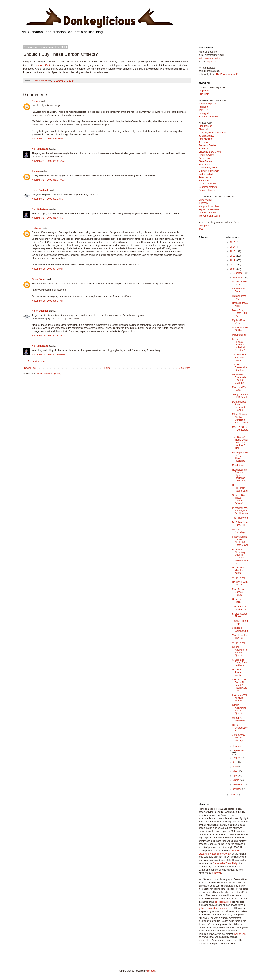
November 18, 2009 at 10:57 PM (48, 355)
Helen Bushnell (40, 190)
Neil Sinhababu (40, 149)
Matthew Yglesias (208, 104)
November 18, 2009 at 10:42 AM (48, 336)
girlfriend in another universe (213, 908)
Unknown (37, 228)
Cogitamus (204, 91)
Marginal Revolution (209, 206)
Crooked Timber (207, 190)
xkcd (201, 229)
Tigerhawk (204, 203)
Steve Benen (205, 161)
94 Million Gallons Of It (240, 629)
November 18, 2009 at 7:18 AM (48, 269)
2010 (233, 265)
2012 (233, 256)
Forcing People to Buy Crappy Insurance (240, 457)
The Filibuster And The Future (239, 357)
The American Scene (209, 216)
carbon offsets (43, 65)
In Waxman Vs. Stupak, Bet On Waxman (240, 511)
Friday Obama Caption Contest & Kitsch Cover (240, 418)
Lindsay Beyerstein (208, 168)
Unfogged (204, 113)
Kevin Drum (205, 158)
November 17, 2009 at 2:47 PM (48, 218)
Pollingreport (205, 226)
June (235, 767)
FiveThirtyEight (206, 155)
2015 (233, 242)
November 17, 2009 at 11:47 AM (48, 180)
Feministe (204, 181)
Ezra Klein (204, 94)
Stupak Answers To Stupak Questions (239, 651)
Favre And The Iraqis (240, 389)
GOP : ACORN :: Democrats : (240, 430)
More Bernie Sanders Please (238, 592)
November (238, 278)
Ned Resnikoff (206, 174)
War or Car (239, 934)
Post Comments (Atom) (49, 374)
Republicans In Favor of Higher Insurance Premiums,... (240, 475)
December (238, 273)
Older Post (184, 368)
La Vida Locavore (207, 184)
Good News (238, 465)
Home (108, 368)
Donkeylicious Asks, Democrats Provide (239, 406)
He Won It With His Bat (240, 583)
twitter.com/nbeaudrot (210, 58)
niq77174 (211, 61)
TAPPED (203, 110)
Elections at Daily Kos (210, 152)
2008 (233, 795)
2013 (233, 251)
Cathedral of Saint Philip (225, 863)
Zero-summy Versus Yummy (238, 738)
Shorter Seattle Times (240, 615)
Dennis (36, 101)
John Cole (204, 149)
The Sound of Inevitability (239, 608)
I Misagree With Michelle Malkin (240, 698)
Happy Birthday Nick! (240, 304)
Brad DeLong (205, 126)
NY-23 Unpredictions (240, 728)
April (235, 776)
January (237, 789)
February (237, 784)
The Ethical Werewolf (227, 74)
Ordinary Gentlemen (209, 171)
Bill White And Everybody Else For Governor (239, 379)
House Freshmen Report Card (240, 488)
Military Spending (238, 531)
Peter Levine (205, 177)
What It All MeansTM (239, 719)
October (237, 746)
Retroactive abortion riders (238, 570)
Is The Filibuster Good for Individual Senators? (239, 345)
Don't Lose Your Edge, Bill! (240, 524)
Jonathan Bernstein (208, 116)
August (237, 758)
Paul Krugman (206, 139)
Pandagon (204, 107)
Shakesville (204, 129)
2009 (233, 269)
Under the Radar (237, 601)
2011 (233, 260)
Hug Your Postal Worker (237, 672)
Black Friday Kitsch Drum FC (240, 313)
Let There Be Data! (239, 290)
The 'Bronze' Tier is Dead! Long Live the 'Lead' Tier (240, 443)
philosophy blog (223, 902)
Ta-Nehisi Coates (207, 145)
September (238, 750)
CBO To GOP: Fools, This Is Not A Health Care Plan (240, 685)
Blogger (151, 971)
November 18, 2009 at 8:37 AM (48, 301)
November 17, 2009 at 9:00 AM (48, 139)
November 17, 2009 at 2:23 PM (48, 199)
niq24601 (216, 873)
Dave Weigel (205, 200)
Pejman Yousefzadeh (209, 209)
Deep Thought (239, 578)
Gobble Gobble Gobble (240, 329)
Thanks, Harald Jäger (240, 622)
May (235, 771)
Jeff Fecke (204, 142)
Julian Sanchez (206, 136)
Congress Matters (208, 187)
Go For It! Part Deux (239, 283)
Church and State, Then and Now (239, 663)
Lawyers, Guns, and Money (213, 133)
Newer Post (30, 368)
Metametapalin (240, 335)
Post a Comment (37, 361)
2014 (233, 247)
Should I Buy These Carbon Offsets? (239, 499)
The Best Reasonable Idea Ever (240, 367)
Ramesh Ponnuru (207, 213)
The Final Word (240, 518)
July (235, 762)
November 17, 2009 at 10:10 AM (48, 161)
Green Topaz (39, 279)
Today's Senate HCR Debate (240, 396)
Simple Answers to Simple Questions (239, 709)
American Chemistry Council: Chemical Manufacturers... (240, 556)
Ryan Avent (204, 165)
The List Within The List (240, 637)
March (236, 780)
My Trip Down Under (239, 322)
